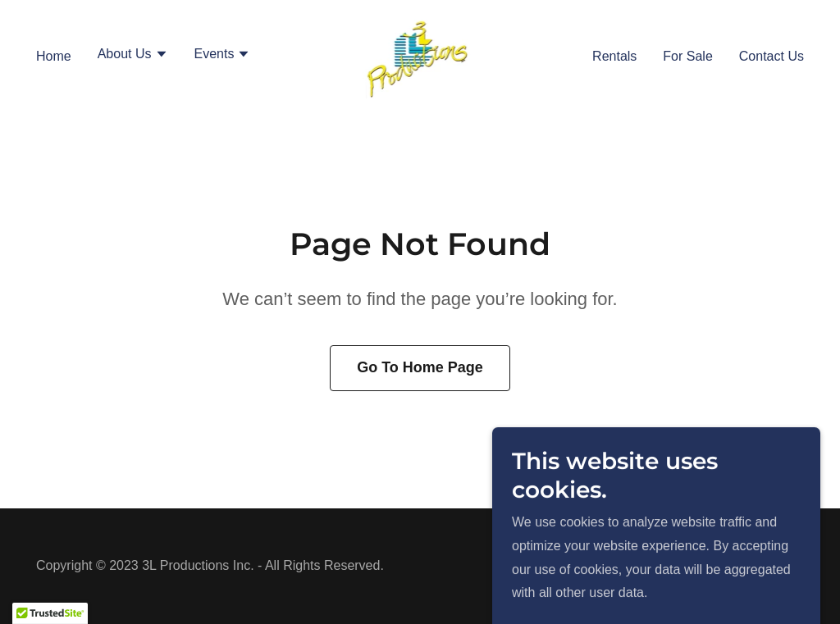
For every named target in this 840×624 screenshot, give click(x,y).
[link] (420, 55)
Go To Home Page (420, 367)
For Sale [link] (687, 56)
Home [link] (54, 56)
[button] (133, 56)
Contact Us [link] (772, 56)
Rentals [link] (614, 56)
